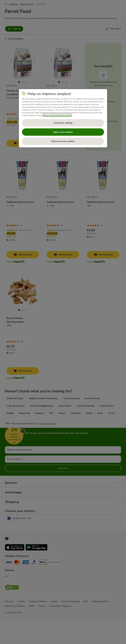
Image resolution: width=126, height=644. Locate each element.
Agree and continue (63, 132)
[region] (63, 118)
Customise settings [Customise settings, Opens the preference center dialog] (63, 123)
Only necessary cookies (63, 141)
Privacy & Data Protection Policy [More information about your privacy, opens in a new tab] (57, 115)
